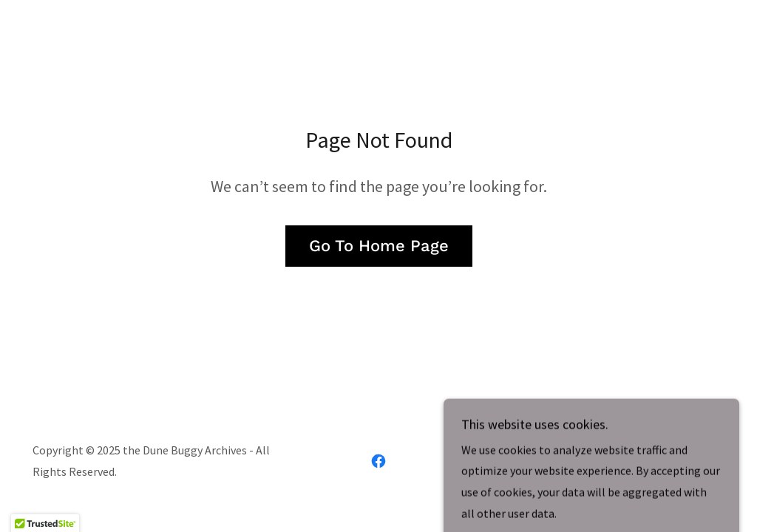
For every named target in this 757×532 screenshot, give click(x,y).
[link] (378, 461)
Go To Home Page (379, 246)
